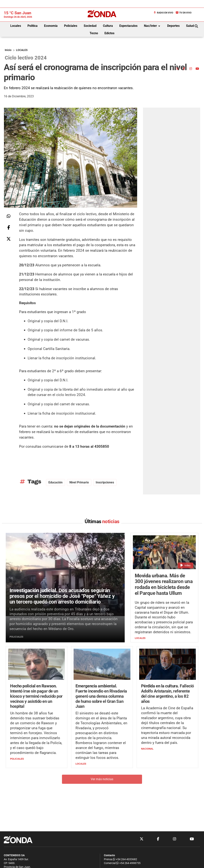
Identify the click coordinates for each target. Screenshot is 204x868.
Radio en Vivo (163, 13)
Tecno (94, 33)
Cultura (108, 26)
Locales (16, 26)
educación (55, 482)
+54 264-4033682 (125, 859)
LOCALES (22, 50)
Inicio (8, 50)
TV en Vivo (184, 13)
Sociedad (90, 26)
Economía (51, 26)
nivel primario (79, 482)
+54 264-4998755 (128, 863)
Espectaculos (128, 26)
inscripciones (105, 482)
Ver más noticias (102, 779)
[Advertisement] (176, 40)
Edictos (109, 33)
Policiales (71, 26)
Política (33, 26)
